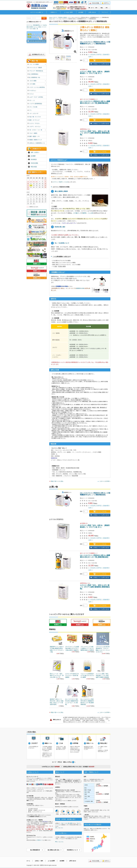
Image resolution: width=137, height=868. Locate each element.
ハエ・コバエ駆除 (37, 64)
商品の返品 (32, 167)
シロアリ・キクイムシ (34, 127)
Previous (51, 40)
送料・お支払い (34, 152)
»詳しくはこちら (59, 828)
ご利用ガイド (53, 12)
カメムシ (31, 94)
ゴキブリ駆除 (37, 81)
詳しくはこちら (59, 842)
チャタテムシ (32, 91)
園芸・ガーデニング (34, 120)
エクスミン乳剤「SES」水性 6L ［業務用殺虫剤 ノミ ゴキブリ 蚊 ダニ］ (95, 72)
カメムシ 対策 (37, 27)
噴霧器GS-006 (80, 288)
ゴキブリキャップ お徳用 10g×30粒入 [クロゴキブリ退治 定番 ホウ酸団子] (72, 648)
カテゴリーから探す (37, 12)
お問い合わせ (92, 12)
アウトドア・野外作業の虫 (35, 71)
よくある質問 (51, 861)
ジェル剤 (90, 213)
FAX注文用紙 (33, 163)
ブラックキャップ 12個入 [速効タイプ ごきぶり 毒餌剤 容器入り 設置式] (87, 648)
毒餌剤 (84, 213)
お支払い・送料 (39, 861)
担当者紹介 (32, 160)
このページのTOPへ (105, 481)
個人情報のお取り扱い (54, 850)
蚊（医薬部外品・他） (34, 77)
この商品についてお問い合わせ (100, 64)
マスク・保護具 (32, 133)
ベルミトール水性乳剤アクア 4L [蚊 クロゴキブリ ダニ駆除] (87, 675)
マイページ (105, 12)
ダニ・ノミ (31, 100)
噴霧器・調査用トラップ (35, 140)
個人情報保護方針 (36, 850)
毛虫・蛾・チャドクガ (34, 117)
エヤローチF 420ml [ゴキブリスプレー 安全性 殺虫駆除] (72, 675)
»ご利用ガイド (39, 840)
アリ (30, 110)
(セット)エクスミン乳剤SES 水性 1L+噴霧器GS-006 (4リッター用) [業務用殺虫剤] (95, 102)
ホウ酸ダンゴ (77, 213)
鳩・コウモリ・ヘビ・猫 (37, 130)
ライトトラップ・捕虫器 (35, 68)
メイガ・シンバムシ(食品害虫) (36, 87)
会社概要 (81, 12)
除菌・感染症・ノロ (34, 136)
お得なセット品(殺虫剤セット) (36, 143)
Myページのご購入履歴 (67, 823)
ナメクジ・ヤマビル (34, 123)
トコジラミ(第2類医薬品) (35, 104)
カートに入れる (100, 60)
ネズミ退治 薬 (34, 29)
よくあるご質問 (68, 12)
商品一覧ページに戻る (57, 481)
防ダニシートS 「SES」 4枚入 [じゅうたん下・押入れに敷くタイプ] (57, 675)
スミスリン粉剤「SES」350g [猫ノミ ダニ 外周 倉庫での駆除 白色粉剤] (103, 675)
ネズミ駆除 (37, 84)
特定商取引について (73, 850)
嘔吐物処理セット (38, 25)
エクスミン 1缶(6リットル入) (60, 182)
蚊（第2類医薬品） (33, 74)
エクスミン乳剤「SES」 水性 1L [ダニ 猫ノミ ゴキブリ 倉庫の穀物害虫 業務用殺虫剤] (95, 133)
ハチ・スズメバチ (33, 113)
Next (75, 40)
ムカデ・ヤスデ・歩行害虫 (35, 97)
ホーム (28, 861)
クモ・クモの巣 (32, 107)
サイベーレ (29, 25)
